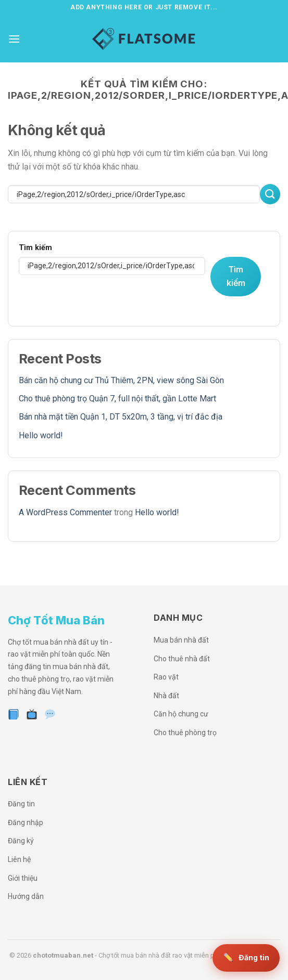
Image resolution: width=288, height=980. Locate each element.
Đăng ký (21, 841)
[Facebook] (14, 715)
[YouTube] (32, 715)
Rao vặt (166, 677)
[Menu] (14, 39)
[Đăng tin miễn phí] (246, 958)
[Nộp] (270, 194)
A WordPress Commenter (65, 512)
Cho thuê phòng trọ (185, 733)
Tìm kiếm (35, 248)
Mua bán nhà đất (181, 640)
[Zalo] (50, 715)
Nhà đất (166, 696)
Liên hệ (19, 859)
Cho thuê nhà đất (182, 659)
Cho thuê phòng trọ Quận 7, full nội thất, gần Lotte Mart (117, 398)
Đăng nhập (26, 822)
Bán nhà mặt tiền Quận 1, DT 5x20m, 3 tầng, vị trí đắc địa (121, 417)
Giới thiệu (23, 878)
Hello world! (41, 435)
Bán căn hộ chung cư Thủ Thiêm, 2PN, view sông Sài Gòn (121, 380)
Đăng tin (21, 804)
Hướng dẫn (26, 896)
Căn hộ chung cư (181, 714)
